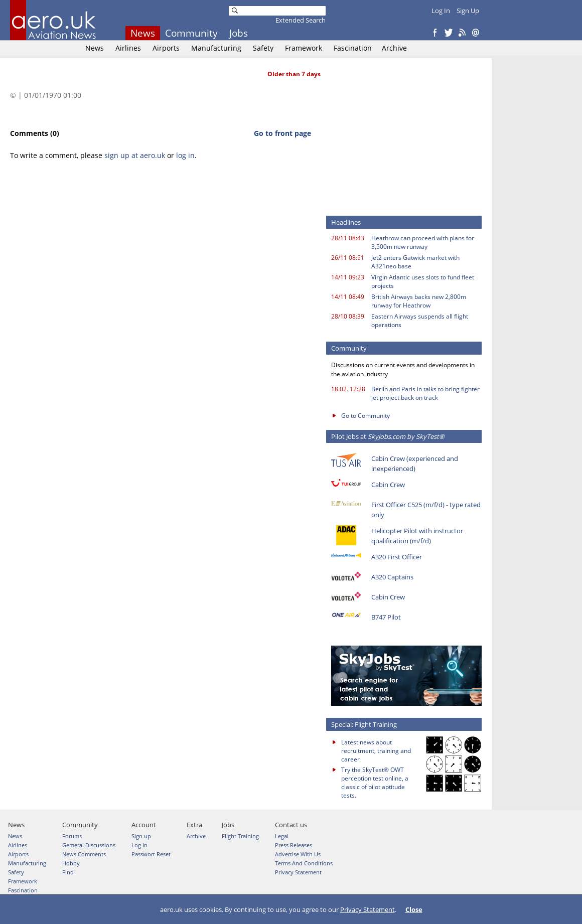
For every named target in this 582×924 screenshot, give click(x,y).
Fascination (353, 48)
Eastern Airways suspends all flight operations (420, 321)
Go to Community (366, 416)
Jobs (239, 33)
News (143, 33)
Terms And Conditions (304, 863)
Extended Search (301, 20)
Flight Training (240, 836)
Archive (394, 48)
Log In (441, 11)
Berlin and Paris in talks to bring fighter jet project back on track (425, 393)
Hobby (71, 863)
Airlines (128, 48)
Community (191, 33)
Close (414, 909)
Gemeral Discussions (89, 845)
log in (185, 155)
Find (68, 872)
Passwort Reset (151, 854)
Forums (72, 836)
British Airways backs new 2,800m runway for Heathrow (419, 301)
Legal (282, 836)
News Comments (84, 854)
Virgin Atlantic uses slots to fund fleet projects (423, 281)
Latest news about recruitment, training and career (376, 751)
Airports (166, 48)
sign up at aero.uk (135, 155)
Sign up (141, 836)
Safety (263, 48)
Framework (304, 48)
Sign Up (468, 11)
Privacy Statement (368, 909)
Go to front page (282, 133)
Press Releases (294, 845)
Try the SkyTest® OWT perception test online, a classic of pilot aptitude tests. (375, 783)
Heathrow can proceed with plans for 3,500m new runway (423, 242)
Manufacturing (216, 48)
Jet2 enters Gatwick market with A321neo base (415, 262)
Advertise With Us (298, 854)
